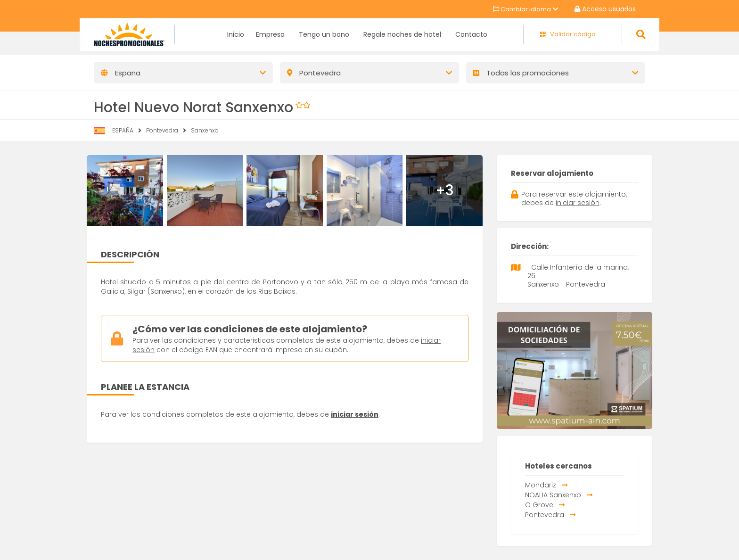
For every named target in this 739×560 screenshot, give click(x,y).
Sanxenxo (205, 130)
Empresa (270, 34)
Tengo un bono (324, 34)
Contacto (471, 34)
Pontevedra (162, 130)
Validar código (573, 34)
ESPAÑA (123, 130)
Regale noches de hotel (402, 34)
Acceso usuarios (605, 9)
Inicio (236, 34)
